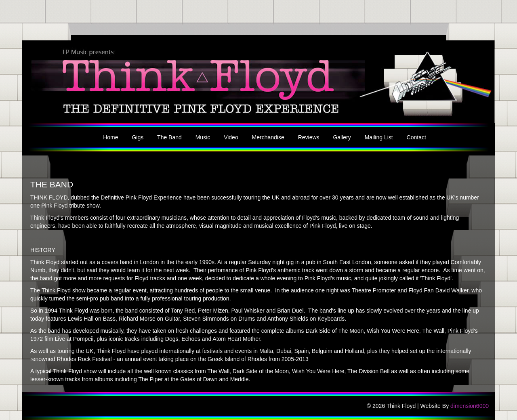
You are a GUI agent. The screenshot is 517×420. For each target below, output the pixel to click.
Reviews (309, 137)
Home (110, 137)
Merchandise (268, 137)
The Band (169, 137)
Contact (416, 137)
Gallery (342, 137)
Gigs (138, 137)
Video (231, 137)
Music (203, 137)
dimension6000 (470, 406)
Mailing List (379, 137)
